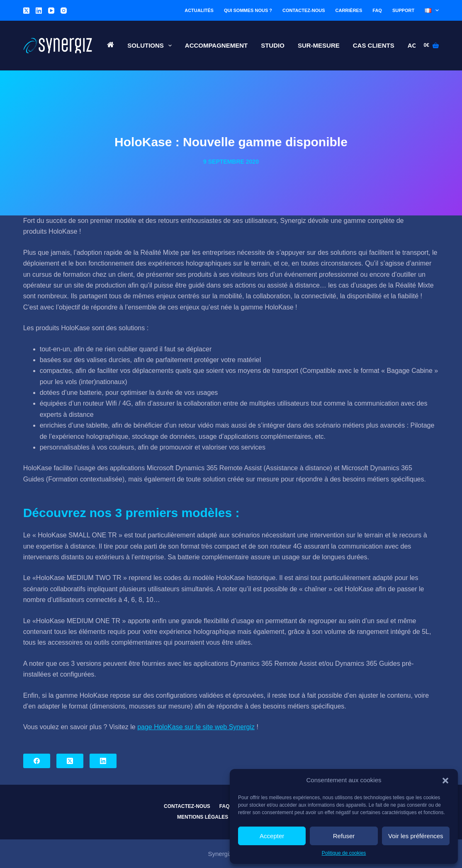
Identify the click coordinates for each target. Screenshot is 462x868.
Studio (273, 45)
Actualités (199, 10)
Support (403, 10)
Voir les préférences (416, 836)
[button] (445, 781)
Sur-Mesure (319, 45)
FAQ (377, 10)
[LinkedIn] (39, 11)
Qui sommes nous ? (248, 10)
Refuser (344, 836)
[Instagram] (64, 11)
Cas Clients (374, 45)
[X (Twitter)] (26, 11)
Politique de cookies (344, 853)
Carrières (349, 10)
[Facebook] (37, 761)
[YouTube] (51, 11)
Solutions (151, 46)
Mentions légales (203, 817)
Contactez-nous (304, 10)
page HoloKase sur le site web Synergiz (196, 727)
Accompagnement (216, 45)
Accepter (272, 836)
